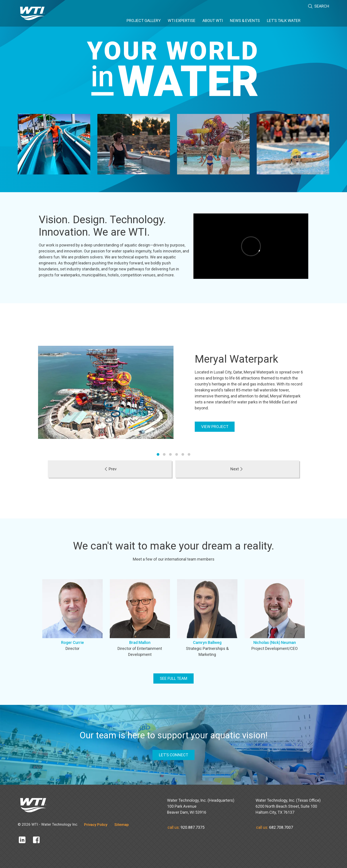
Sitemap (122, 825)
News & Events (245, 21)
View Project (215, 427)
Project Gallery (144, 21)
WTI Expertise (182, 21)
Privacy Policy (96, 825)
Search (318, 6)
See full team (173, 678)
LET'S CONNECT (173, 755)
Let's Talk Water (284, 21)
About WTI (213, 21)
